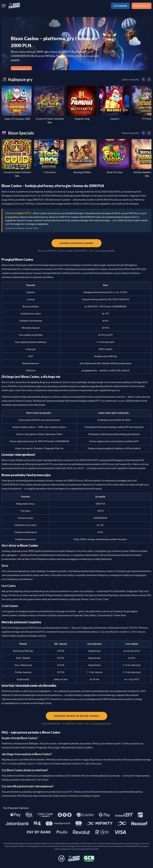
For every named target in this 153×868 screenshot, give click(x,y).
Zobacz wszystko (131, 79)
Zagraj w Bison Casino (76, 243)
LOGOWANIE (120, 6)
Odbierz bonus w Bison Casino (76, 716)
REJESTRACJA (142, 6)
